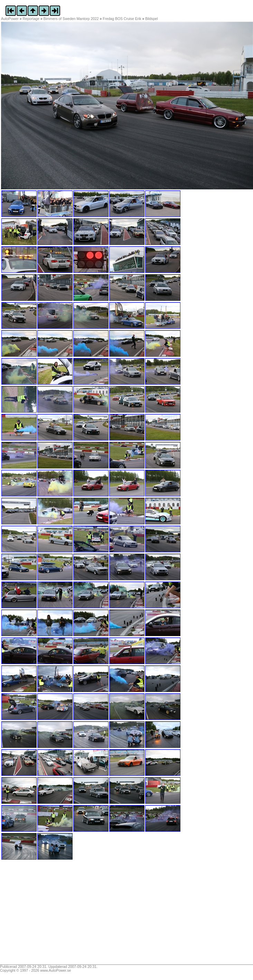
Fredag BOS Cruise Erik (122, 19)
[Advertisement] (44, 914)
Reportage (31, 19)
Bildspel (151, 19)
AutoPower (10, 19)
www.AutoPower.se (55, 971)
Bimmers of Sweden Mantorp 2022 (71, 19)
